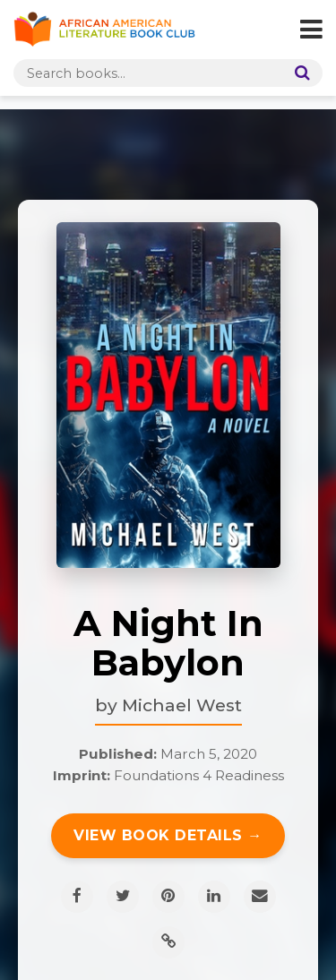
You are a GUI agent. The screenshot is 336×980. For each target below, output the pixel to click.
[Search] (298, 73)
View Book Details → (168, 835)
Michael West (182, 705)
